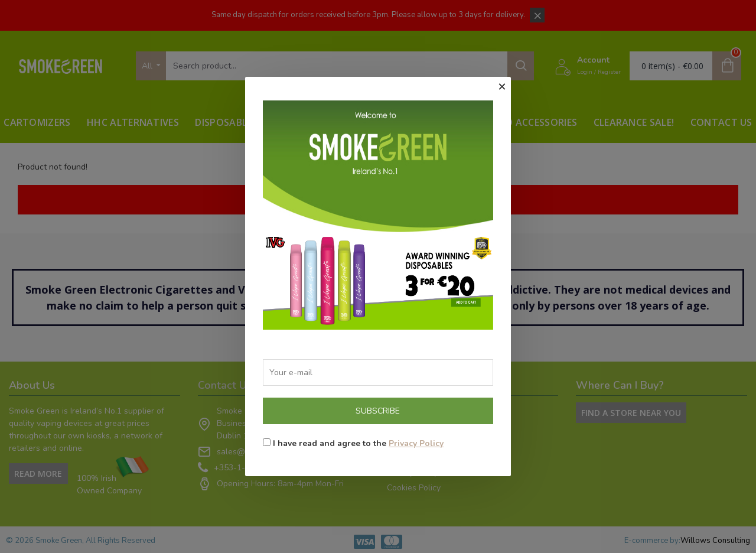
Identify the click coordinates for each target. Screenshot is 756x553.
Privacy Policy (416, 443)
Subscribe (378, 411)
